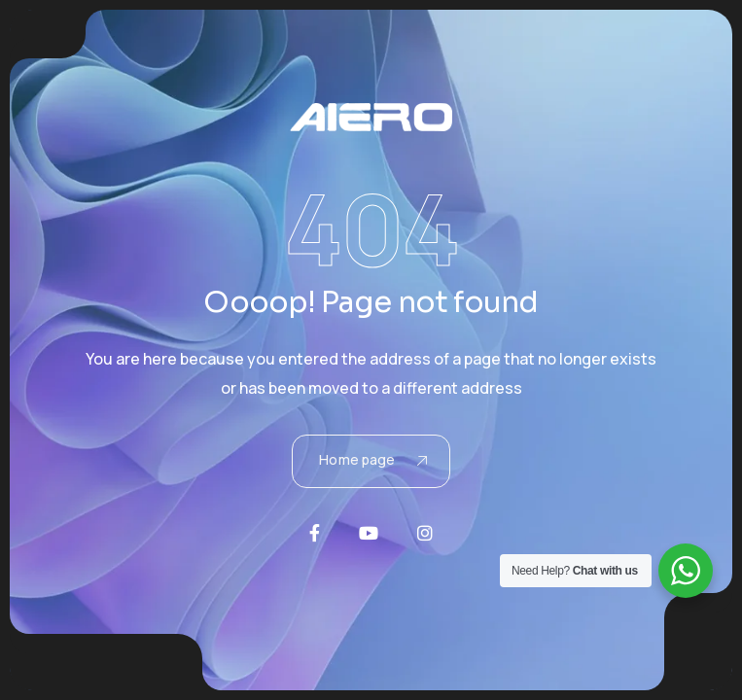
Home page (372, 459)
